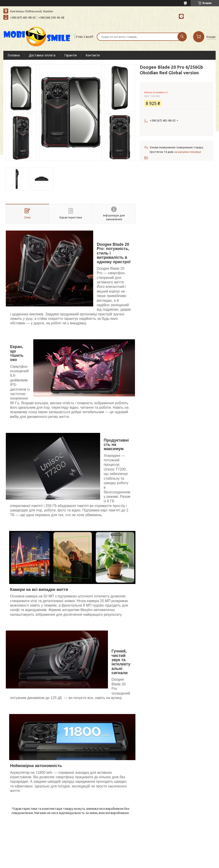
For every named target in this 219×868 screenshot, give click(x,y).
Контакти (93, 55)
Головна (14, 55)
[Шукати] (182, 37)
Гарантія (71, 55)
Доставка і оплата (42, 55)
